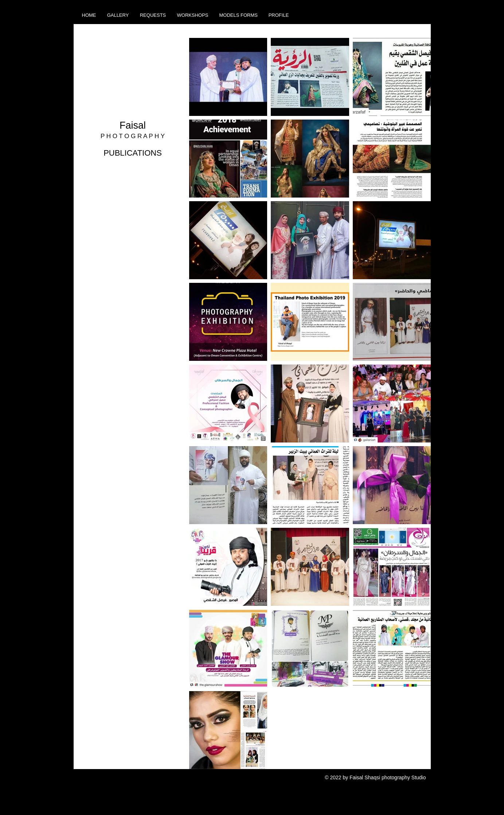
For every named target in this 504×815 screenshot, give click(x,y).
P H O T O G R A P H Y (133, 136)
